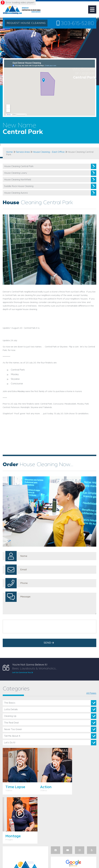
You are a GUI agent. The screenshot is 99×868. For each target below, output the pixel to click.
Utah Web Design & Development (7, 856)
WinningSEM (31, 854)
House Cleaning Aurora (16, 193)
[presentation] (25, 626)
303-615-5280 (75, 24)
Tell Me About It (12, 736)
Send (50, 643)
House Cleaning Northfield (18, 180)
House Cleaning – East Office (49, 152)
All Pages (91, 693)
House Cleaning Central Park (19, 166)
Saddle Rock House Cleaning (19, 186)
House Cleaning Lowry (16, 173)
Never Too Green (13, 729)
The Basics (10, 703)
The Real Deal (11, 723)
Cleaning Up (10, 716)
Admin (47, 857)
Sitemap (55, 857)
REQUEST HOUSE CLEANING (26, 23)
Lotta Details (11, 710)
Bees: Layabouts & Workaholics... (54, 670)
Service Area (23, 152)
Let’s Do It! (10, 743)
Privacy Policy (67, 857)
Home (9, 152)
